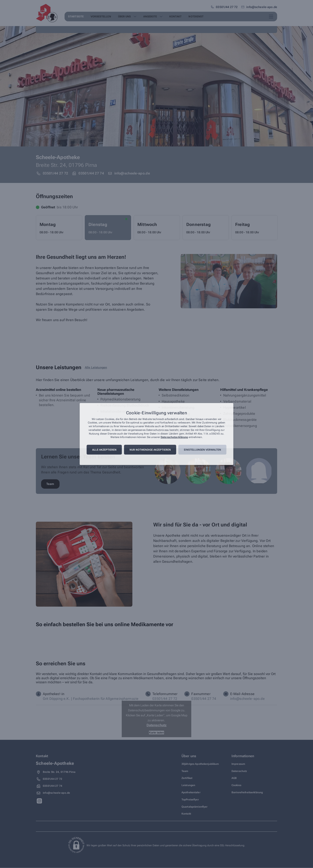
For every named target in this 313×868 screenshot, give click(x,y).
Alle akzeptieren (104, 450)
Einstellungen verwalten (202, 450)
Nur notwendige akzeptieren (150, 450)
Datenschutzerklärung (174, 437)
